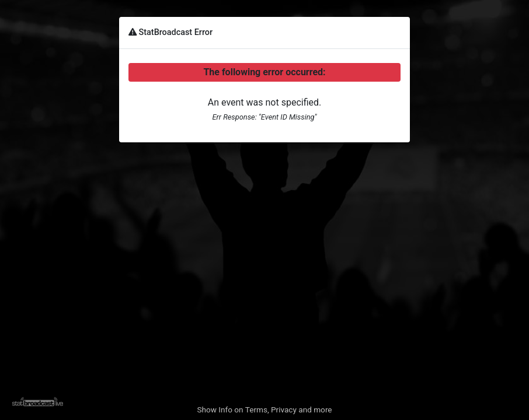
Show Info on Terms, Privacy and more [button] (264, 409)
